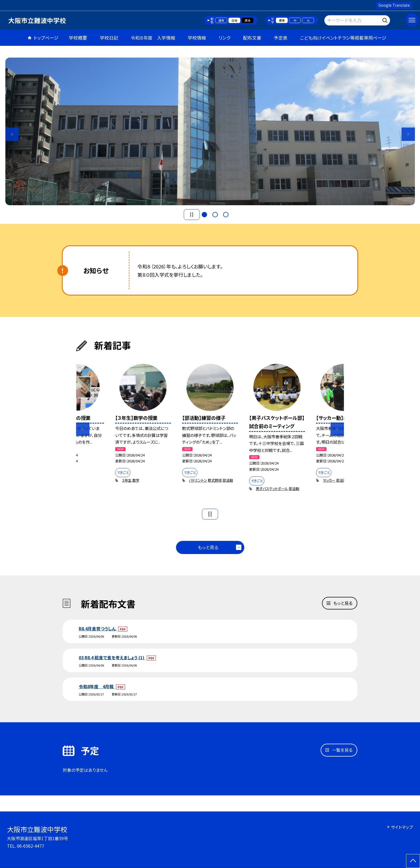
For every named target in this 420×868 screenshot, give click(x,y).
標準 (282, 20)
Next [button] (408, 134)
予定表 (281, 38)
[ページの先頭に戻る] (413, 861)
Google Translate (394, 5)
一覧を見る (342, 750)
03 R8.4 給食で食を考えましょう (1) (112, 657)
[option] (210, 131)
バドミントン (198, 480)
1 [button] (204, 215)
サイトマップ (402, 827)
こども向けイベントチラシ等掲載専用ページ (343, 38)
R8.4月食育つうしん (98, 628)
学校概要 (78, 38)
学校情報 (197, 38)
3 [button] (226, 215)
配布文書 (252, 38)
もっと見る (208, 547)
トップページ (46, 38)
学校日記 (109, 38)
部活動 (228, 480)
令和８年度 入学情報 (153, 38)
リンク (224, 38)
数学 (136, 480)
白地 (234, 20)
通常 (221, 20)
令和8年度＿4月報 (97, 686)
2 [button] (215, 215)
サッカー (329, 480)
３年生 (127, 480)
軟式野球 (215, 480)
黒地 (247, 20)
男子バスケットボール (272, 489)
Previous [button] (12, 134)
